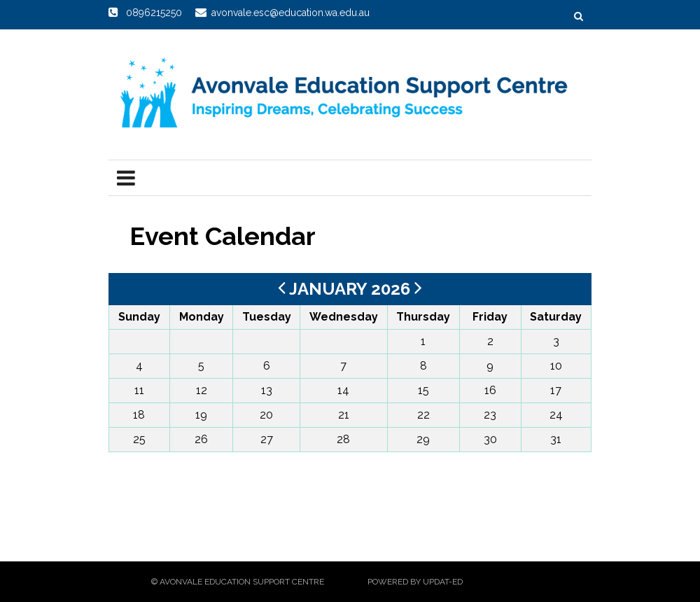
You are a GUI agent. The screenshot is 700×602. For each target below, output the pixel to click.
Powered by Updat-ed (415, 582)
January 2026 (352, 289)
